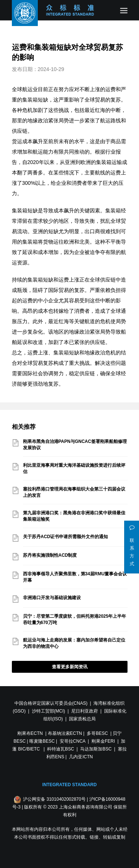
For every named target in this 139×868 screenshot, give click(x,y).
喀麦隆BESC (42, 741)
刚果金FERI (103, 741)
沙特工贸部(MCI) (49, 711)
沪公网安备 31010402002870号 (54, 799)
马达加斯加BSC (96, 749)
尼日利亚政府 (85, 711)
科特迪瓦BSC (61, 749)
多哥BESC (97, 733)
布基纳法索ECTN (65, 733)
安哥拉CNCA (72, 741)
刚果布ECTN (30, 733)
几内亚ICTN (81, 757)
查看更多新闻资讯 (70, 667)
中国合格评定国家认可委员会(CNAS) (51, 703)
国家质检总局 (82, 719)
